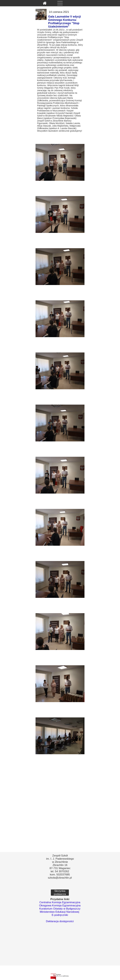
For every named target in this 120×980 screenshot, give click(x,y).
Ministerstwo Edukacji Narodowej (59, 912)
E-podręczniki (60, 915)
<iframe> (60, 948)
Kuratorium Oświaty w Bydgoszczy (60, 909)
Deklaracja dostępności (60, 921)
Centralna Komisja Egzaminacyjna (60, 902)
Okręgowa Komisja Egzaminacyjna (60, 906)
